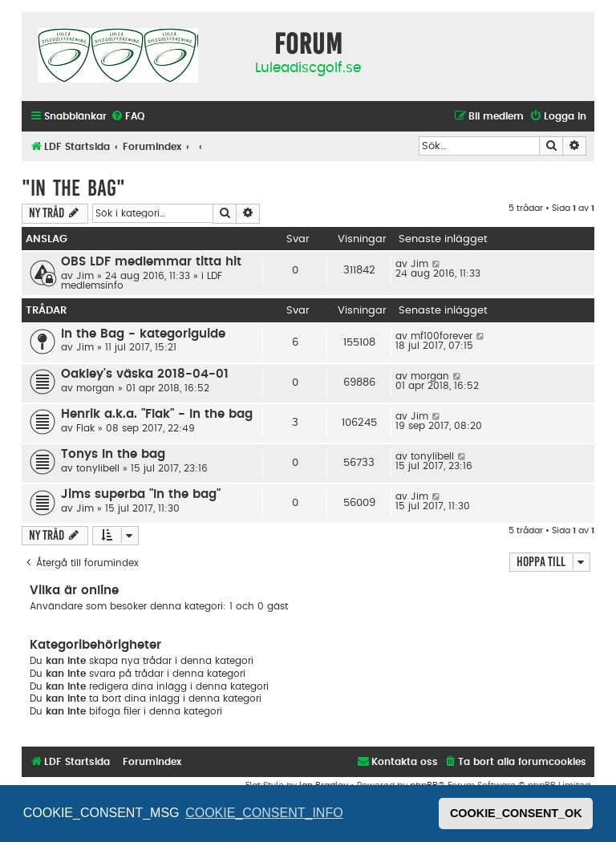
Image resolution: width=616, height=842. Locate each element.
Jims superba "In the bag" (141, 494)
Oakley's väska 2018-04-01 (145, 374)
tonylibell (98, 468)
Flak (85, 428)
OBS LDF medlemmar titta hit (151, 262)
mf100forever (442, 336)
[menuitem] (128, 117)
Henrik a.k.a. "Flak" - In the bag (157, 414)
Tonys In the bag (113, 454)
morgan (95, 388)
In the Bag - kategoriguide (143, 334)
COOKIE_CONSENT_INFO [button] (264, 813)
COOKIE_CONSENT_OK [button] (516, 813)
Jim (85, 276)
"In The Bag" (73, 188)
